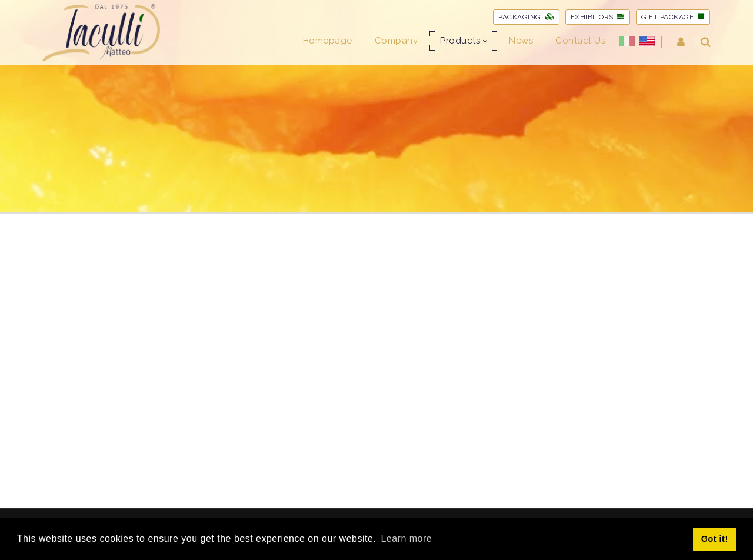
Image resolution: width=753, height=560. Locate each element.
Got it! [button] (715, 539)
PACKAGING (526, 17)
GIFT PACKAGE (673, 17)
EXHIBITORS (598, 17)
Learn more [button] (406, 539)
